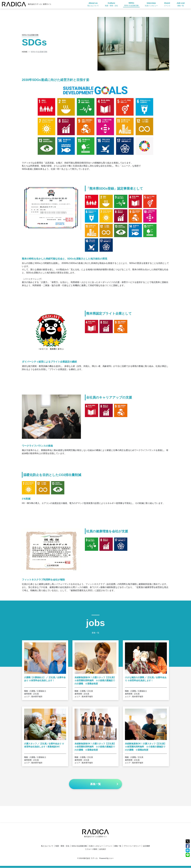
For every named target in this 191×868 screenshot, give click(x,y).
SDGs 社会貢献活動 (79, 846)
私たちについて (47, 846)
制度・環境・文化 (62, 846)
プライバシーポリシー (132, 846)
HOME (25, 52)
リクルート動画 (91, 849)
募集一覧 (118, 846)
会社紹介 (103, 849)
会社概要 (146, 846)
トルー (111, 859)
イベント (109, 846)
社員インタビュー (96, 846)
